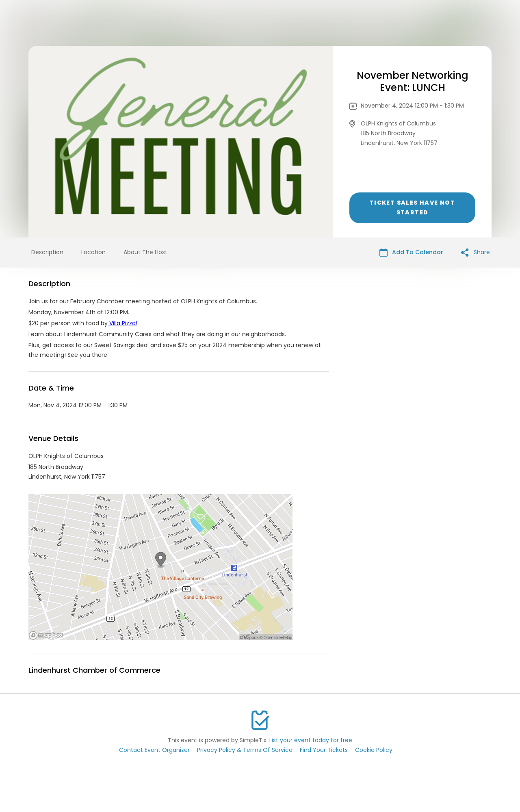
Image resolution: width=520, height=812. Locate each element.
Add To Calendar (411, 252)
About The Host (145, 252)
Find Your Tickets (324, 750)
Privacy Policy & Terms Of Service (245, 750)
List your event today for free (311, 740)
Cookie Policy (374, 750)
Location (93, 252)
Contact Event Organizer (154, 750)
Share (476, 252)
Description (47, 252)
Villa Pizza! (122, 323)
